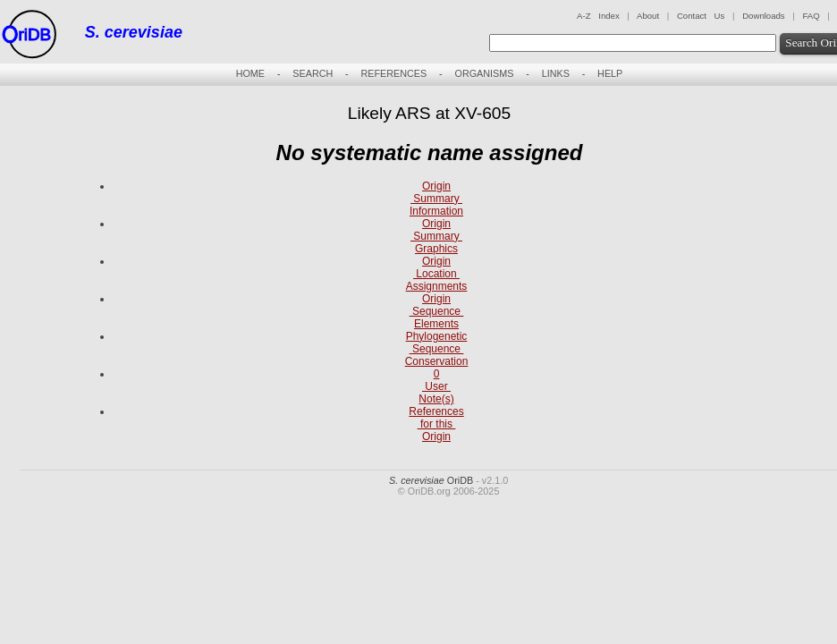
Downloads (763, 16)
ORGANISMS (484, 73)
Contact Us (701, 16)
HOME (250, 73)
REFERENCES (393, 73)
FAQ (811, 16)
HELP (610, 73)
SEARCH (313, 73)
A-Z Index (598, 16)
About (648, 16)
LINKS (556, 73)
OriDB (431, 480)
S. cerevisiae (134, 32)
